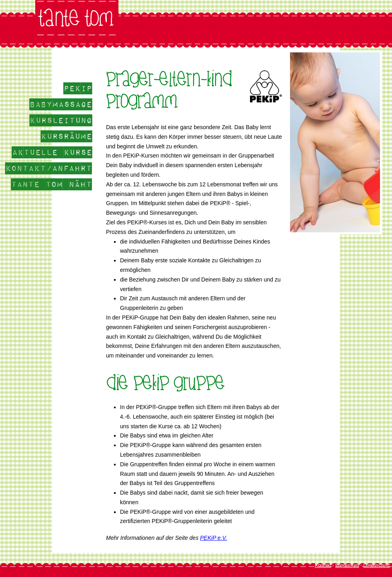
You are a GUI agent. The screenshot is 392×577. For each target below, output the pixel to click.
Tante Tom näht (52, 184)
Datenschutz (377, 565)
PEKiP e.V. (214, 538)
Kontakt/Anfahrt (49, 168)
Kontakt (323, 565)
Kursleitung (61, 120)
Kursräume (66, 136)
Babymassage (61, 104)
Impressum (347, 565)
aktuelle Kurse (52, 152)
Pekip (78, 88)
